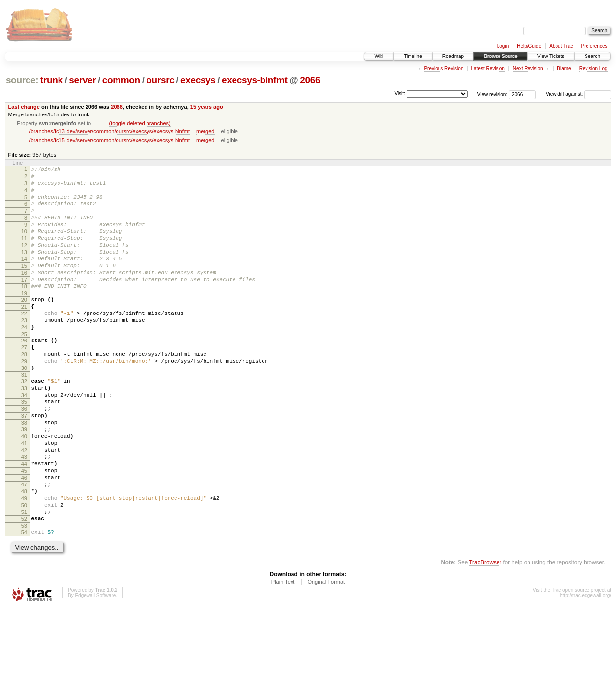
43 (24, 514)
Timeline (413, 56)
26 (24, 374)
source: (22, 80)
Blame (564, 69)
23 (24, 351)
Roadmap (453, 56)
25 (24, 368)
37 (24, 464)
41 (24, 498)
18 (24, 312)
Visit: (400, 94)
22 (24, 343)
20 (24, 326)
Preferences (594, 46)
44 (24, 523)
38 (24, 473)
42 (24, 506)
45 (24, 531)
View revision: (493, 94)
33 (24, 431)
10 (24, 245)
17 (24, 303)
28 (24, 391)
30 (24, 408)
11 (24, 253)
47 (24, 548)
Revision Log (593, 69)
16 (24, 295)
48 (24, 556)
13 (24, 270)
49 (24, 565)
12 (24, 261)
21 (24, 335)
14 (24, 278)
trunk (52, 80)
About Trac (561, 46)
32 (24, 423)
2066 (310, 80)
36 (24, 456)
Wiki (379, 56)
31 (24, 416)
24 (24, 360)
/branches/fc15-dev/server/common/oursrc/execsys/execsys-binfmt (109, 140)
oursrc (160, 80)
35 (24, 448)
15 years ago (207, 107)
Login (503, 46)
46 (24, 540)
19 (24, 320)
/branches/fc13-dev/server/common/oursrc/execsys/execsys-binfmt (109, 131)
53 (24, 598)
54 (24, 604)
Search (592, 56)
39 (24, 481)
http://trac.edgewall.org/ (586, 669)
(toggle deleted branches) (139, 123)
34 (24, 439)
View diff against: (578, 94)
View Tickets (551, 56)
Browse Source (500, 56)
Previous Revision (443, 69)
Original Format (326, 655)
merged (205, 131)
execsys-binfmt (255, 80)
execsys (198, 80)
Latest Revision (488, 69)
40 (24, 489)
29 (24, 399)
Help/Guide (529, 46)
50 (24, 573)
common (121, 80)
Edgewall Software (95, 669)
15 (24, 286)
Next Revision (528, 69)
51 (24, 581)
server (82, 80)
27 (24, 383)
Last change (24, 107)
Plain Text (283, 655)
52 (24, 590)
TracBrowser (485, 636)
